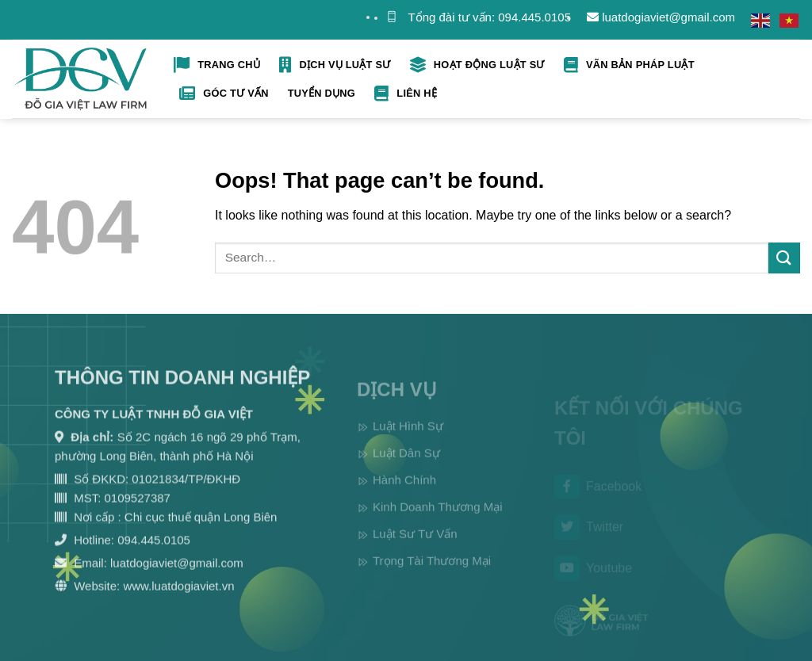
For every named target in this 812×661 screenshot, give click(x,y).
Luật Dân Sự (406, 466)
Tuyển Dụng (322, 93)
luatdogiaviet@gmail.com (661, 17)
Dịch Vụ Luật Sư (335, 65)
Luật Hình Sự (408, 439)
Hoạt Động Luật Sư (477, 65)
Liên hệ (406, 94)
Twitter (589, 536)
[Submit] (784, 258)
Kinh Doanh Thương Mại (437, 520)
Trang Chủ (217, 65)
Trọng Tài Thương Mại (432, 573)
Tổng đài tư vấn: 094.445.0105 (490, 17)
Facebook (598, 495)
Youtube (593, 577)
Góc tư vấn (224, 94)
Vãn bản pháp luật (629, 65)
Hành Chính (404, 493)
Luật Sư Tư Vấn (415, 546)
